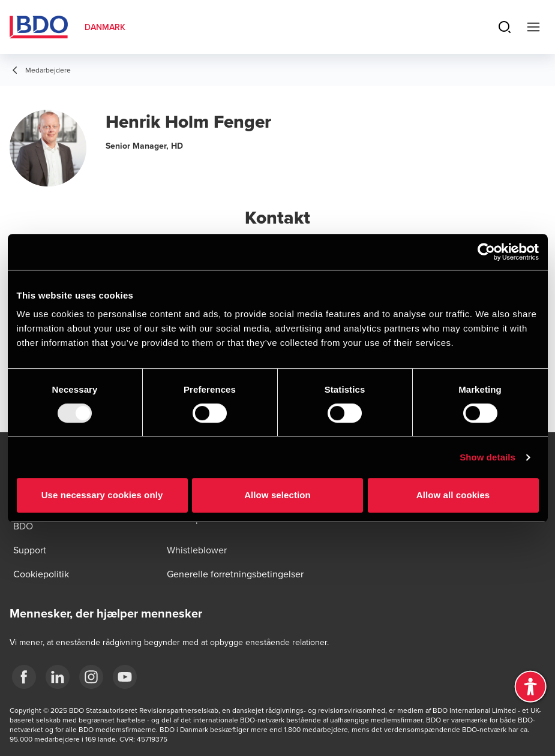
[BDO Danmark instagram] (91, 677)
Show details (487, 457)
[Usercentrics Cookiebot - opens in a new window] (486, 252)
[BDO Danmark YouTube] (125, 677)
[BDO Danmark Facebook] (24, 677)
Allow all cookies (453, 495)
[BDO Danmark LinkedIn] (58, 677)
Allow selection (277, 495)
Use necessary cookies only (102, 495)
